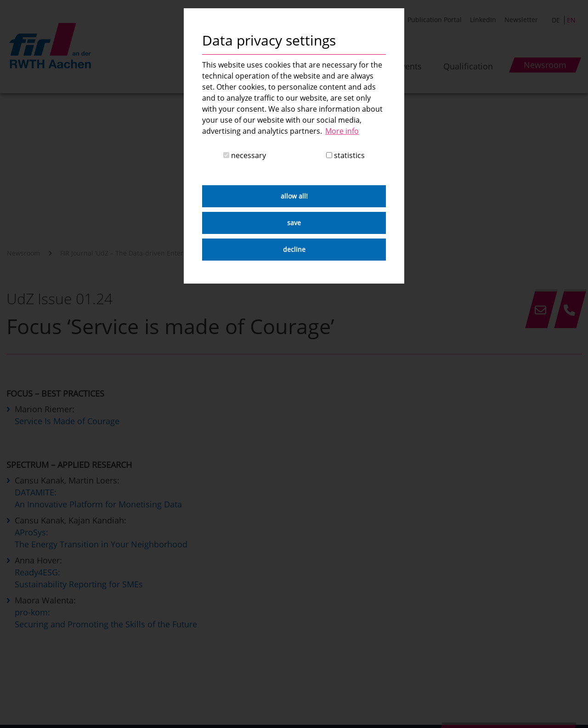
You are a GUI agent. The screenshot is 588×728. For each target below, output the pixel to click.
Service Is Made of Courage (67, 421)
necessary (245, 155)
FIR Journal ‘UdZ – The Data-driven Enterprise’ (130, 253)
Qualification (468, 66)
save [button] (294, 223)
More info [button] (342, 131)
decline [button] (294, 249)
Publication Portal (435, 20)
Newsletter (521, 20)
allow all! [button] (294, 196)
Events (409, 66)
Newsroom (23, 253)
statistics (345, 155)
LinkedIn (483, 20)
